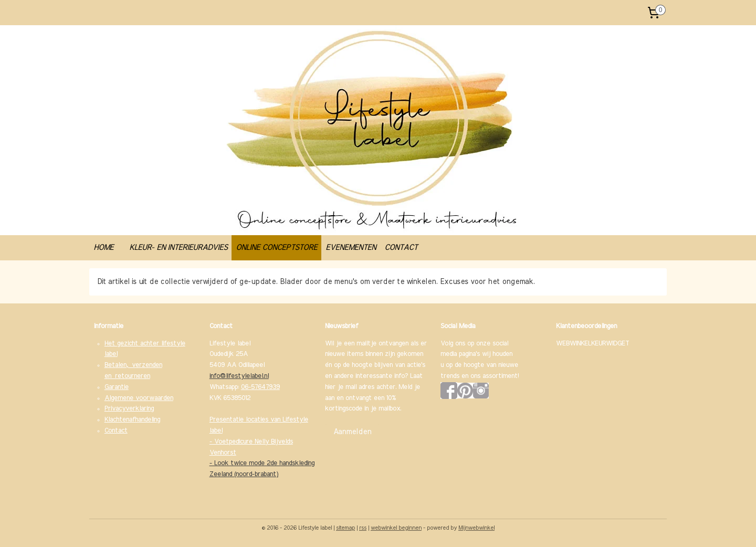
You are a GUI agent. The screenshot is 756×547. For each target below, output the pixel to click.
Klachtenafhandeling (132, 420)
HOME (103, 248)
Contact (116, 431)
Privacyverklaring (129, 409)
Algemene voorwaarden (139, 398)
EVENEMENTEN (351, 248)
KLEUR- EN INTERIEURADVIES (178, 248)
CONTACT (401, 248)
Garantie (117, 387)
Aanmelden (352, 432)
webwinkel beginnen (396, 528)
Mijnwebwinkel (476, 528)
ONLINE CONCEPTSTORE (276, 248)
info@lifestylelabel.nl (239, 376)
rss (363, 528)
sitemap (345, 528)
